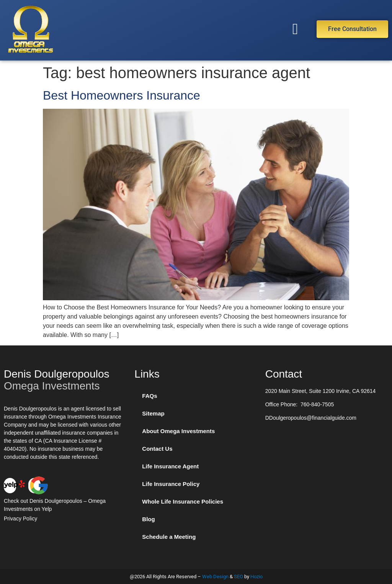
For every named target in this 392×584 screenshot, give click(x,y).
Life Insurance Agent (170, 466)
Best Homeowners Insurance (122, 95)
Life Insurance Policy (171, 484)
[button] (295, 29)
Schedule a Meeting (169, 537)
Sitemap (153, 413)
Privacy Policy (20, 519)
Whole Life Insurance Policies (183, 501)
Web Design (215, 577)
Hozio (256, 577)
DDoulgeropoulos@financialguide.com (311, 418)
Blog (148, 519)
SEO (238, 577)
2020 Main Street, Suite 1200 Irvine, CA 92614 (321, 391)
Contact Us (157, 449)
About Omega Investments (178, 431)
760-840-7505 (317, 404)
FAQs (149, 396)
